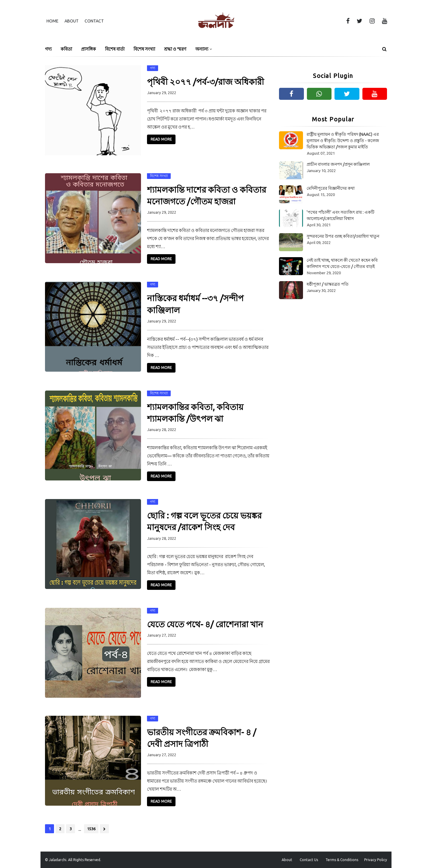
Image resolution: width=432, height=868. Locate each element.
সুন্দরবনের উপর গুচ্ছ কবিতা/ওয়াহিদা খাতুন (343, 236)
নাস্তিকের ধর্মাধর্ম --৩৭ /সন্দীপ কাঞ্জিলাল (195, 304)
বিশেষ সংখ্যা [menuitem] (144, 49)
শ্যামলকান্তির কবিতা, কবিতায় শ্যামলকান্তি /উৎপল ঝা (195, 413)
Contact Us (309, 860)
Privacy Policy (376, 860)
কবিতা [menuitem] (66, 49)
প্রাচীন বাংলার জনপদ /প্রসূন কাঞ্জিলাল (338, 164)
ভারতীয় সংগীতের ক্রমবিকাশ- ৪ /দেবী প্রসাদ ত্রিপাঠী (202, 738)
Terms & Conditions (342, 860)
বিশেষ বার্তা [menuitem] (115, 49)
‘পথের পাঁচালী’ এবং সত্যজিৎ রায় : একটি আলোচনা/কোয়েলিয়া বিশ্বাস (340, 215)
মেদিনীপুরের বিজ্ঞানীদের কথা (331, 188)
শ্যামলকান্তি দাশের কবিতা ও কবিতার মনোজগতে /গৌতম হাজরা (207, 195)
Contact (94, 21)
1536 (91, 829)
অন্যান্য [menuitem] (202, 49)
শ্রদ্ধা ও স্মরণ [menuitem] (175, 49)
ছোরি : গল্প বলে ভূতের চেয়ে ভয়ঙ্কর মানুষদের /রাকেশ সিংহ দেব (204, 521)
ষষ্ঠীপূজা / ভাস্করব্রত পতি (328, 284)
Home (52, 21)
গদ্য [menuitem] (48, 49)
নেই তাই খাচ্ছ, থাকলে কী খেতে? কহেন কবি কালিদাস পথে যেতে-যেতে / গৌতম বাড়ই (342, 263)
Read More (161, 139)
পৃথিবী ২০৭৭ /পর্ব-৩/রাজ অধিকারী (205, 82)
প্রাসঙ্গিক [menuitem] (88, 49)
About (72, 21)
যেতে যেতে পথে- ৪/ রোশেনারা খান (205, 624)
